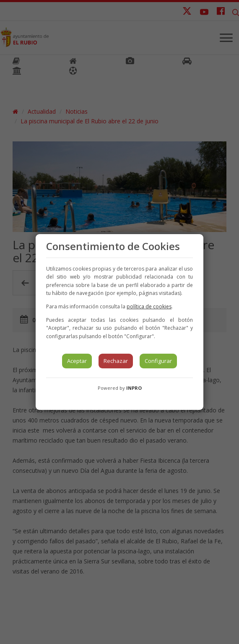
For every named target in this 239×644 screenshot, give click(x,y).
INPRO (134, 388)
